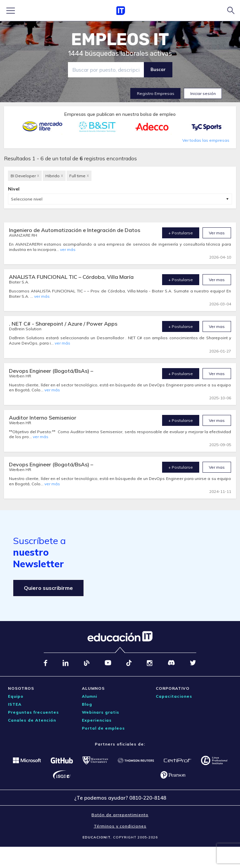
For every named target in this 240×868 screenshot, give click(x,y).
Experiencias (97, 720)
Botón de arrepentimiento (120, 815)
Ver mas (217, 233)
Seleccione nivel (27, 199)
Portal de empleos (103, 728)
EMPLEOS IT (120, 39)
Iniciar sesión (203, 93)
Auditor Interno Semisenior (43, 418)
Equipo (16, 696)
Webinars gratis (101, 712)
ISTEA (15, 704)
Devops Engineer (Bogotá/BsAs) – (51, 371)
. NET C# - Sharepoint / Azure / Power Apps (63, 324)
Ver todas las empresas (206, 140)
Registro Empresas (156, 93)
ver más (68, 249)
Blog (87, 704)
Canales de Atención (32, 720)
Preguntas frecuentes (33, 712)
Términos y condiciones (120, 826)
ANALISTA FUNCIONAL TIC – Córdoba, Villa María (71, 277)
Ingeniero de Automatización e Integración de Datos (75, 230)
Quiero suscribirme (48, 588)
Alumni (90, 696)
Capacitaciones (174, 696)
